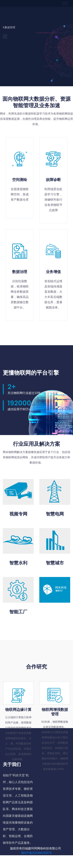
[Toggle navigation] (65, 3)
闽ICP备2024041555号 (36, 853)
